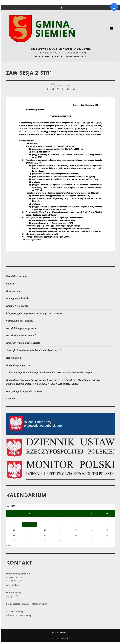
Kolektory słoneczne (17, 306)
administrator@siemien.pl (73, 56)
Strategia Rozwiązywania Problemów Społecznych (34, 350)
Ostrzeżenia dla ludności (20, 321)
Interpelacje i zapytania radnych (24, 391)
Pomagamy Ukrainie (18, 298)
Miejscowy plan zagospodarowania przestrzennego (34, 313)
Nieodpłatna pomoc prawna (21, 328)
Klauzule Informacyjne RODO (23, 343)
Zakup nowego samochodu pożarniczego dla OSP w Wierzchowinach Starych (49, 373)
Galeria (10, 284)
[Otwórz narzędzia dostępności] (114, 7)
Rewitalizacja (14, 358)
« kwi (9, 542)
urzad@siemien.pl (47, 56)
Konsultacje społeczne (18, 365)
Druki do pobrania (16, 276)
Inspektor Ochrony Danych (21, 335)
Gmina (59, 85)
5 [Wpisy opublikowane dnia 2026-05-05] (30, 524)
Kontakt (11, 399)
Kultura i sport (14, 291)
